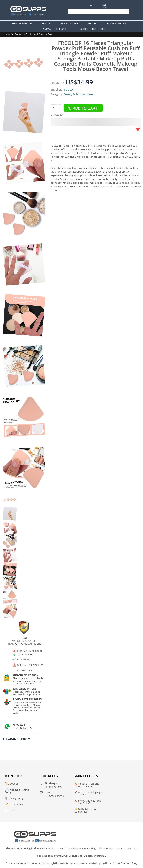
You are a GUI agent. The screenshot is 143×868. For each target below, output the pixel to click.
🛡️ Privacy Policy (14, 798)
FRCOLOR (69, 90)
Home (8, 34)
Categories (20, 34)
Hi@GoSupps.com (55, 796)
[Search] (97, 12)
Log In (92, 6)
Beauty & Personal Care (41, 34)
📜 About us (12, 784)
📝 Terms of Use (14, 804)
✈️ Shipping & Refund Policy (17, 791)
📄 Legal (9, 810)
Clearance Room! (17, 739)
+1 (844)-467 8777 (23, 728)
